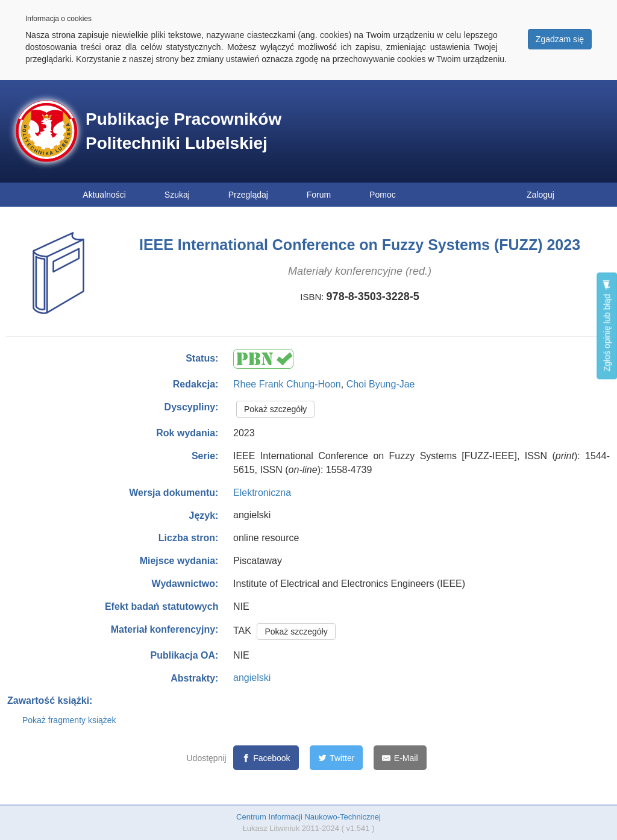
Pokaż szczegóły (275, 409)
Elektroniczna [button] (262, 493)
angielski (252, 678)
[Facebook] (266, 758)
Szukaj (177, 195)
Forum (319, 195)
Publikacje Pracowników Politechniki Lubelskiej (183, 131)
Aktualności (104, 195)
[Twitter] (337, 758)
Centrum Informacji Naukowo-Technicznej (308, 817)
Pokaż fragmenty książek (69, 720)
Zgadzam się (560, 39)
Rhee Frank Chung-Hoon (287, 384)
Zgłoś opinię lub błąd (607, 326)
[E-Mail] (400, 758)
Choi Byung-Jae (381, 384)
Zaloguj (540, 195)
